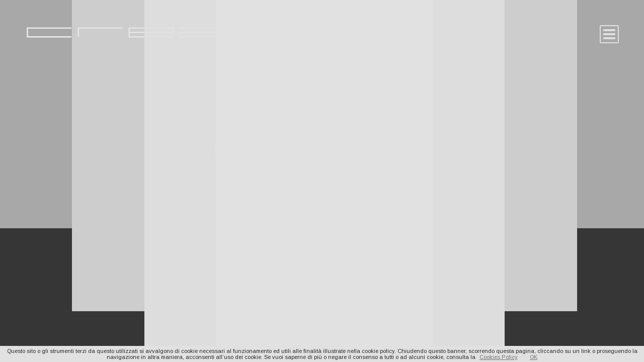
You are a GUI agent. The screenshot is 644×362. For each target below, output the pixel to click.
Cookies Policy (499, 357)
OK (534, 357)
